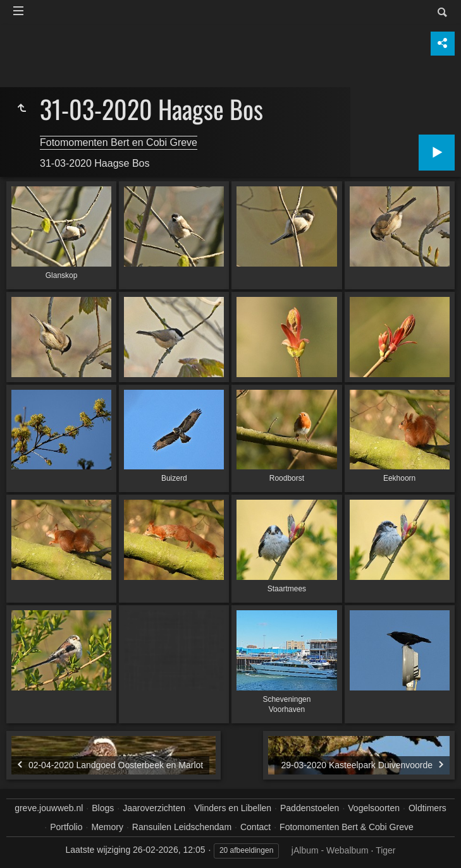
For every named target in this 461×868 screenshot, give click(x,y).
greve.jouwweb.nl (49, 808)
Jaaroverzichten (154, 808)
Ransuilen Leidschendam (182, 827)
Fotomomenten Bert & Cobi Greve (347, 827)
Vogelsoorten (374, 808)
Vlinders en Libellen (233, 808)
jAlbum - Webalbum (330, 850)
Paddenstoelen (310, 808)
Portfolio (66, 827)
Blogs (103, 808)
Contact (255, 827)
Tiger (385, 850)
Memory (107, 827)
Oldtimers (427, 808)
